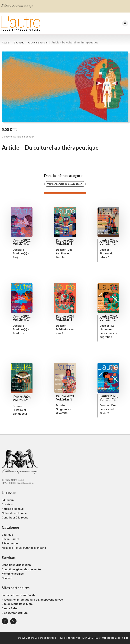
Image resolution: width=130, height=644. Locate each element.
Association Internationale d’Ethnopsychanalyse (32, 600)
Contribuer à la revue (15, 518)
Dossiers (7, 504)
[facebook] (5, 621)
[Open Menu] (125, 23)
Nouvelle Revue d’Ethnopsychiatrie (24, 548)
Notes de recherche (14, 513)
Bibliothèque (10, 543)
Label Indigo (122, 638)
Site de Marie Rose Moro (17, 604)
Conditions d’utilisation (16, 565)
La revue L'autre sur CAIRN (18, 595)
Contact (7, 578)
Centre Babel (10, 608)
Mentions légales (13, 574)
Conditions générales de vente (21, 569)
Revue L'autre (10, 539)
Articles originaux (13, 509)
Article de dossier (38, 42)
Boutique (19, 42)
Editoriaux (8, 500)
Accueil (6, 42)
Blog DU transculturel (15, 613)
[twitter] (13, 621)
